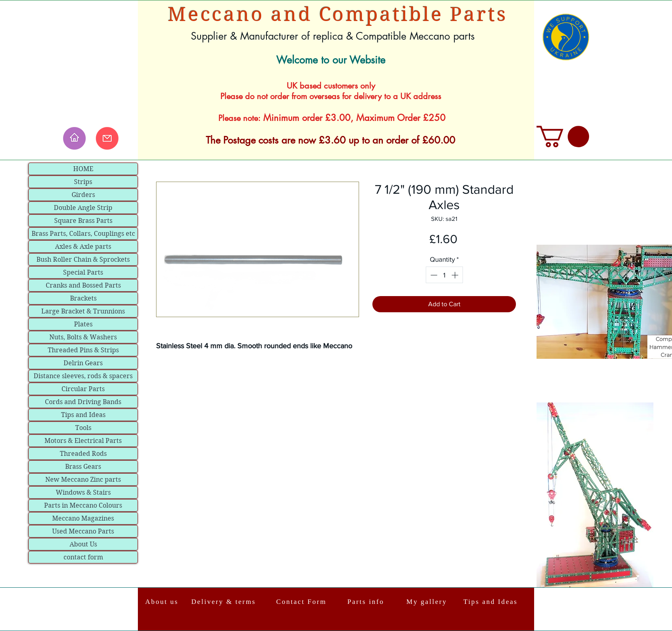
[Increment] (456, 275)
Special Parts (83, 272)
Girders (83, 195)
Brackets (83, 298)
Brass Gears (83, 467)
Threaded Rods (83, 454)
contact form (83, 557)
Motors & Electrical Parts (83, 441)
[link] (563, 137)
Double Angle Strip (83, 208)
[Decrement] (433, 275)
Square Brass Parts (83, 221)
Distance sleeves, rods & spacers (83, 376)
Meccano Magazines (83, 518)
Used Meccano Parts (83, 531)
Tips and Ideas (83, 415)
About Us (83, 544)
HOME (83, 169)
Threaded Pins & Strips (83, 350)
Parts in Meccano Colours (83, 505)
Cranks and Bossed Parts (83, 285)
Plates (83, 324)
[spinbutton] (444, 275)
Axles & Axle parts (83, 247)
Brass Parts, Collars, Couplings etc (83, 234)
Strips (83, 182)
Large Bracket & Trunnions (83, 311)
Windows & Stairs (83, 492)
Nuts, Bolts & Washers (83, 337)
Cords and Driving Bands (83, 402)
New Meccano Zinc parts (83, 480)
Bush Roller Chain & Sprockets (83, 259)
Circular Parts (83, 389)
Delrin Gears (83, 363)
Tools (83, 428)
